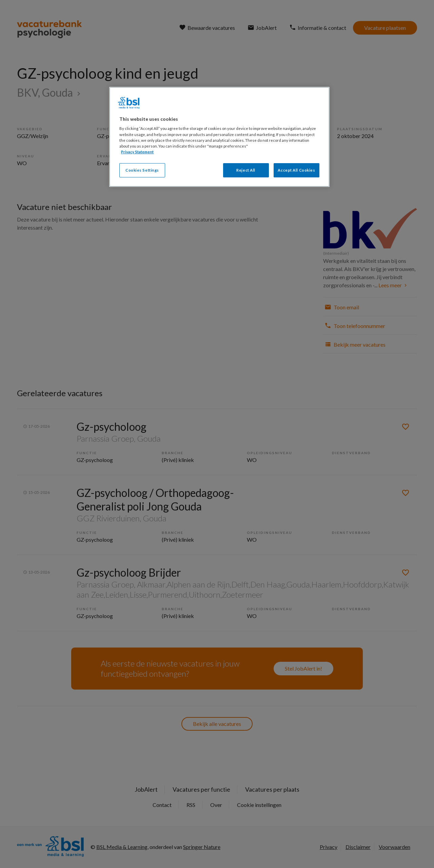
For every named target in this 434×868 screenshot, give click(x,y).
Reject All (246, 170)
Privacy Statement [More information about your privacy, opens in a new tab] (137, 152)
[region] (219, 137)
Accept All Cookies (296, 170)
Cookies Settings (142, 170)
